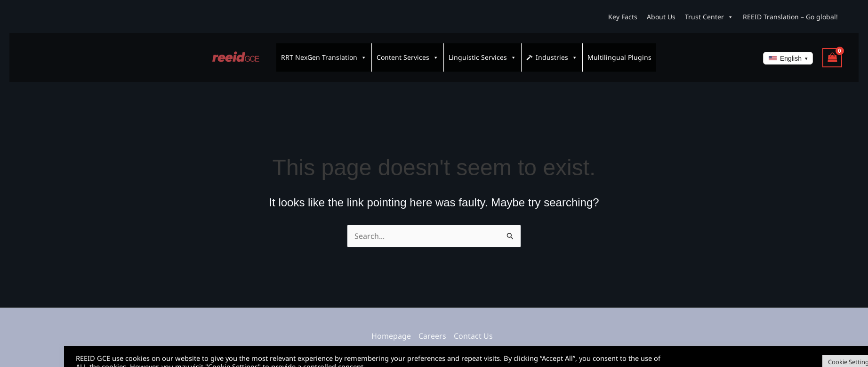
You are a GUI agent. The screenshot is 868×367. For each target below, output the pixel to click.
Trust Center (709, 17)
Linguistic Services (482, 53)
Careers (432, 327)
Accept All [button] (837, 351)
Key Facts (623, 17)
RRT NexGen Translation (324, 53)
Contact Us (473, 327)
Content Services (408, 53)
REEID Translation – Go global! (790, 17)
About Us (661, 17)
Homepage (391, 327)
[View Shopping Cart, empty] (832, 53)
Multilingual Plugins (619, 53)
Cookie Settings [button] (786, 351)
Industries (557, 53)
